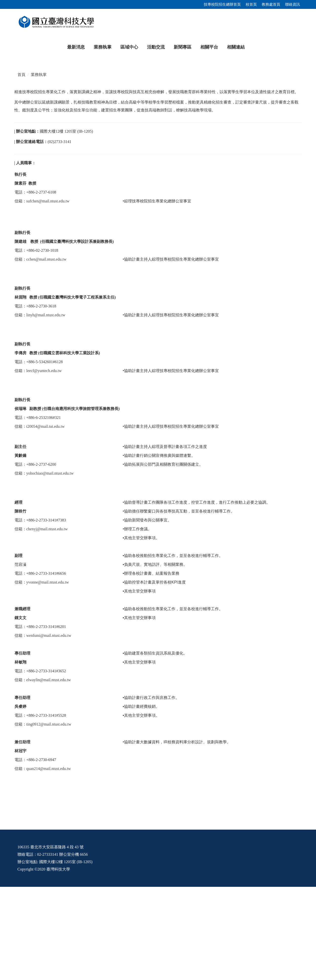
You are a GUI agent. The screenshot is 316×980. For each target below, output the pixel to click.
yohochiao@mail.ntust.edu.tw (50, 566)
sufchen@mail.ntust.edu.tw (48, 294)
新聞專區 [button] (183, 47)
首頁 (21, 168)
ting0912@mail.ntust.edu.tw (49, 817)
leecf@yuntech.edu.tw (44, 464)
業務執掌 (103, 47)
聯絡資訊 (293, 4)
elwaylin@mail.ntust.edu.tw (49, 773)
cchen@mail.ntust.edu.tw (46, 352)
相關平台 (209, 47)
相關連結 (236, 47)
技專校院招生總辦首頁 (222, 4)
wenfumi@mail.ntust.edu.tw (49, 729)
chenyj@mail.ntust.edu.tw (47, 622)
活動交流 (156, 47)
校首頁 (251, 4)
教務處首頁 (271, 4)
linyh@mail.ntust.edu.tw (46, 408)
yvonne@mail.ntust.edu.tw (48, 675)
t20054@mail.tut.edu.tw (46, 520)
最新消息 (76, 47)
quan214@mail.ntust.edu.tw (49, 862)
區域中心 (129, 47)
